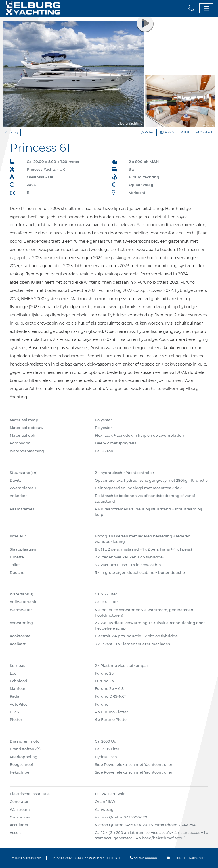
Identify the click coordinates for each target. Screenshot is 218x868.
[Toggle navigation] (206, 8)
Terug (12, 132)
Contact (204, 132)
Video (148, 132)
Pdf (185, 132)
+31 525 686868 (143, 858)
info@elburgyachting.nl (186, 858)
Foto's (167, 132)
